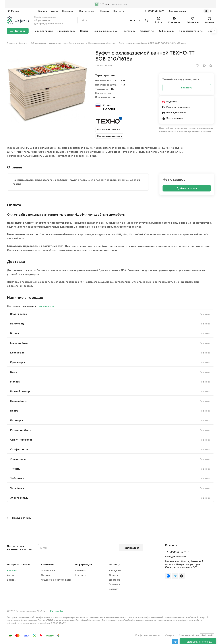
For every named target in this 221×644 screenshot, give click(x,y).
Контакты (81, 575)
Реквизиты (81, 571)
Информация (83, 564)
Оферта (170, 635)
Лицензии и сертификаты (56, 580)
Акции (11, 575)
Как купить (115, 571)
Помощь (114, 564)
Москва (15, 382)
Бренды (12, 580)
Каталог (12, 571)
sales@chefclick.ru (175, 557)
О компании (48, 571)
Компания (47, 564)
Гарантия (114, 584)
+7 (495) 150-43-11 (154, 11)
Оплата (113, 575)
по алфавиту (29, 306)
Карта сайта (57, 611)
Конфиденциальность (148, 635)
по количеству (46, 306)
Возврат (114, 589)
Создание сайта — (196, 635)
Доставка (115, 580)
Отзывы (46, 575)
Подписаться (131, 548)
